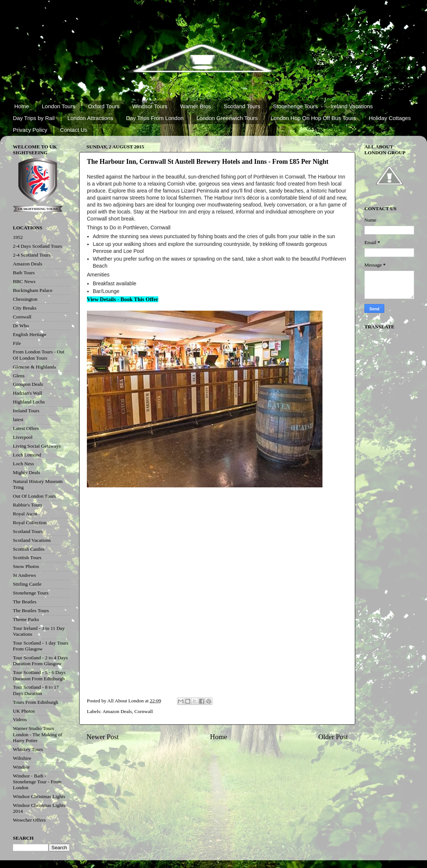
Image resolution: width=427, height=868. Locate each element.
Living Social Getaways (37, 446)
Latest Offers (26, 428)
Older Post (333, 737)
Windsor (21, 767)
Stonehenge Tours (296, 106)
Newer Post (103, 737)
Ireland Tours (26, 411)
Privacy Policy (30, 130)
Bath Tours (24, 273)
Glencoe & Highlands (35, 367)
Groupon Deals (28, 384)
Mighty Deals (27, 472)
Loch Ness (23, 464)
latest (18, 419)
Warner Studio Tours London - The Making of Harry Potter (38, 734)
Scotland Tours (242, 106)
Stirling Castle (27, 584)
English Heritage (30, 334)
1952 (18, 237)
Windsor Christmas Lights (39, 796)
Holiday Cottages (390, 118)
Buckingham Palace (33, 290)
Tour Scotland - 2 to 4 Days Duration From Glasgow (40, 661)
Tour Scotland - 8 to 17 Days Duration (36, 690)
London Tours (59, 106)
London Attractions (90, 118)
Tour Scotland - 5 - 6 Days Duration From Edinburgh (39, 675)
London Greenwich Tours (227, 118)
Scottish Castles (29, 549)
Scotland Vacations (32, 540)
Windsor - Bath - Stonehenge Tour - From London (37, 782)
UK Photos (24, 711)
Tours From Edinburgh (36, 702)
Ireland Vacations (352, 106)
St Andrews (24, 575)
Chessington (25, 299)
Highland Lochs (29, 402)
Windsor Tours (150, 106)
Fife (17, 343)
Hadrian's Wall (27, 393)
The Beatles (25, 602)
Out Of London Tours (34, 496)
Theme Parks (26, 619)
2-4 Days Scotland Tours (37, 246)
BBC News (24, 281)
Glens (19, 376)
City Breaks (25, 308)
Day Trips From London (155, 118)
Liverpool (23, 437)
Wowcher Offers (29, 820)
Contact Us (74, 130)
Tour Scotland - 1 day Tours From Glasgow (40, 646)
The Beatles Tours (31, 611)
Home (22, 106)
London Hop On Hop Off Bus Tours (313, 118)
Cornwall (144, 711)
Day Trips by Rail (34, 118)
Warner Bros (196, 106)
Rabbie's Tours (28, 505)
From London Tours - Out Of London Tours (39, 355)
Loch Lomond (27, 455)
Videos (20, 719)
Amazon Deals (117, 711)
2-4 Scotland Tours (32, 255)
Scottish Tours (27, 558)
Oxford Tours (104, 106)
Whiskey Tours (28, 749)
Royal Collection (30, 523)
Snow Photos (26, 566)
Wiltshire (22, 758)
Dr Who (21, 326)
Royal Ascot (25, 514)
